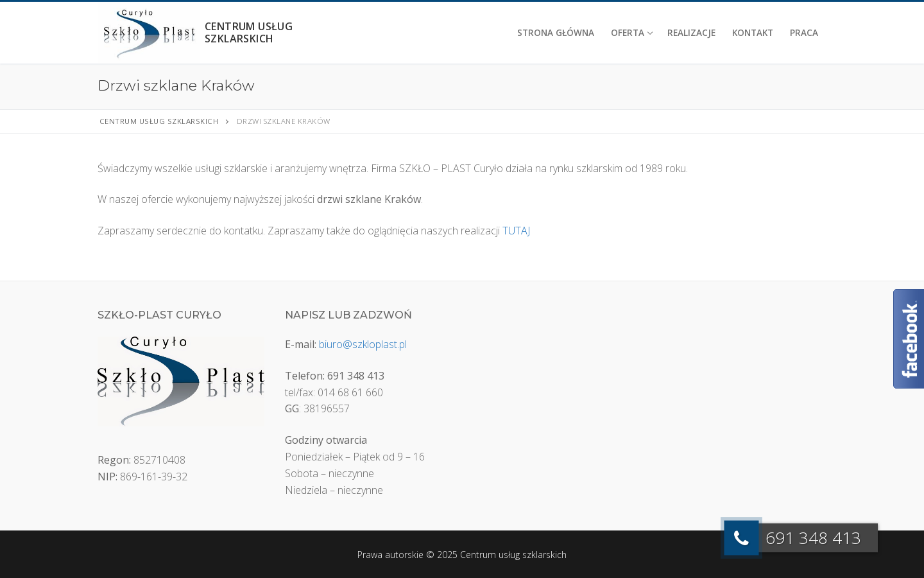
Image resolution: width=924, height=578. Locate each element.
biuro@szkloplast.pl (363, 344)
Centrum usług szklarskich (249, 33)
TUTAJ (516, 231)
